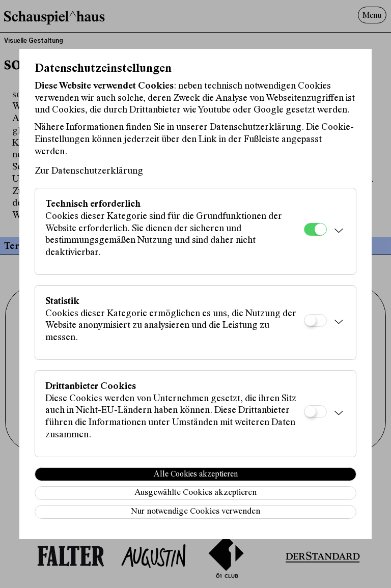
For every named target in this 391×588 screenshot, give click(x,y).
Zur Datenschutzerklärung (89, 171)
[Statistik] (315, 320)
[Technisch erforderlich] (315, 229)
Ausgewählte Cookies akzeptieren (195, 493)
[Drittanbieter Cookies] (315, 412)
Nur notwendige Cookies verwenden (195, 512)
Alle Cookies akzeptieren (196, 474)
